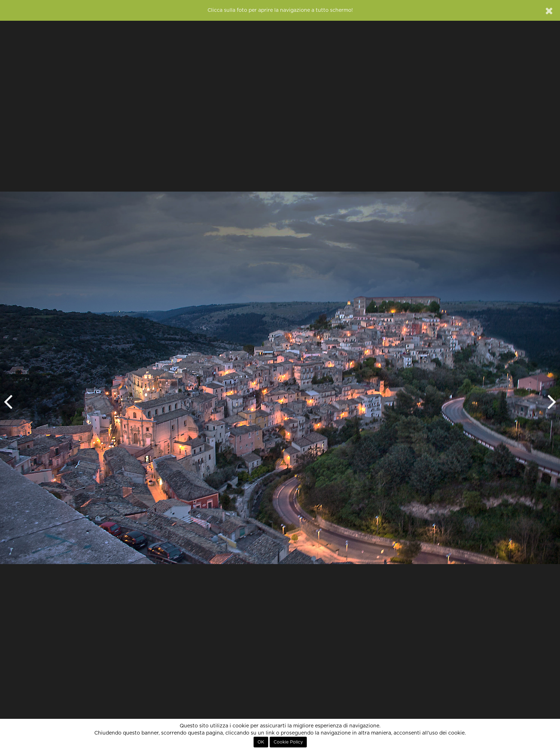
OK (261, 742)
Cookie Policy (288, 742)
